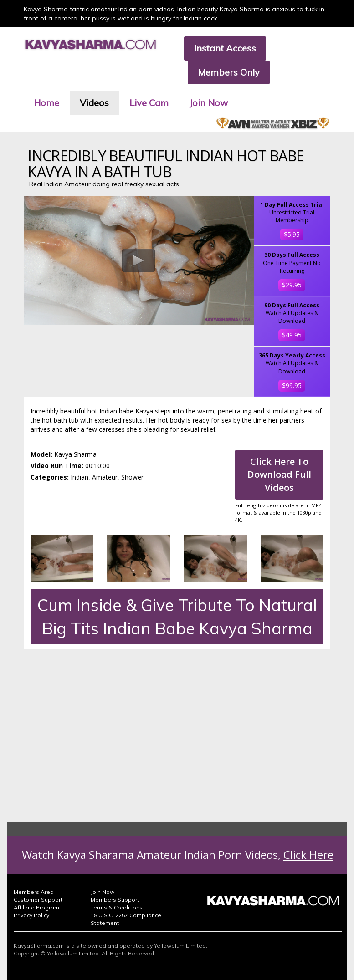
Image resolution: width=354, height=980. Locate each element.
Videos (94, 103)
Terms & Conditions (117, 907)
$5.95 (292, 234)
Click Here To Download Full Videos (279, 475)
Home (46, 103)
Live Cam (149, 103)
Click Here (308, 855)
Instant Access (225, 48)
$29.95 (292, 285)
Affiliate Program (36, 907)
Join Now (208, 103)
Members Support (115, 900)
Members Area (34, 892)
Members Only (229, 72)
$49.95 (292, 335)
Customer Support (38, 900)
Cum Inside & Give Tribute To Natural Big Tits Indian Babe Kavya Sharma (177, 617)
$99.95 (292, 385)
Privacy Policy (31, 915)
